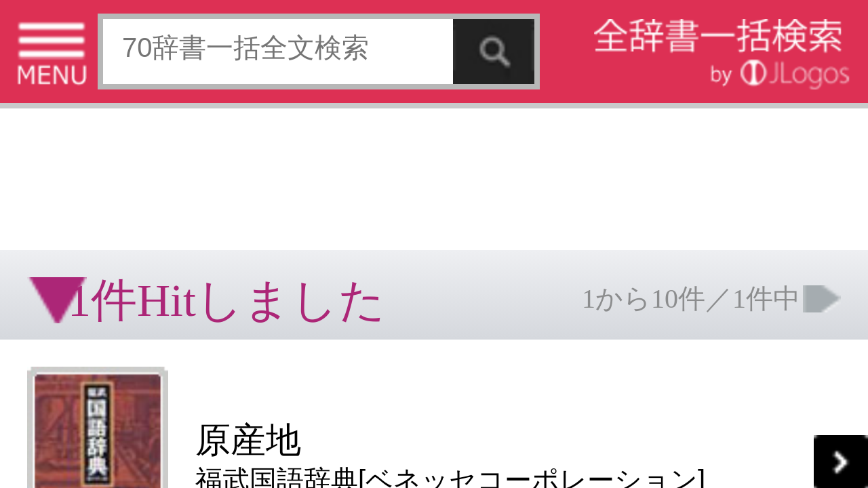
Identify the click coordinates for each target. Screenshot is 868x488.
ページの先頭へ (167, 256)
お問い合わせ (165, 213)
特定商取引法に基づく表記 (47, 213)
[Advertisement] (108, 44)
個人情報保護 (117, 213)
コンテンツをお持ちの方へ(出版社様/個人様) (78, 223)
